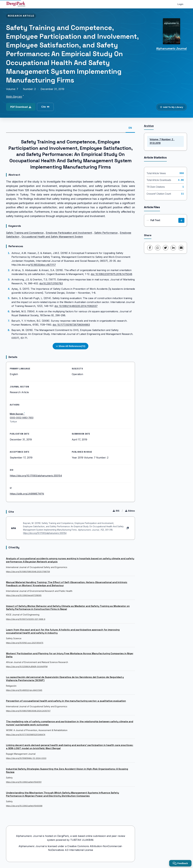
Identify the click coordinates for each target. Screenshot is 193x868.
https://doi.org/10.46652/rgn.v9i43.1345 (24, 690)
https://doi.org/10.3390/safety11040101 (24, 782)
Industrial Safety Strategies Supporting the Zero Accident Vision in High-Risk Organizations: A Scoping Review (67, 770)
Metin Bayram (14, 96)
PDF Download (21, 107)
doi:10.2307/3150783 (51, 283)
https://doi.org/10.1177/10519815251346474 (26, 735)
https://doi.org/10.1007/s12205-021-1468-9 (26, 619)
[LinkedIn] (173, 248)
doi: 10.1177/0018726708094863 (71, 325)
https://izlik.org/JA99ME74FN (27, 494)
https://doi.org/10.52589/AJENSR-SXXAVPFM (27, 667)
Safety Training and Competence (25, 233)
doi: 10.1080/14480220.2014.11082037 (76, 306)
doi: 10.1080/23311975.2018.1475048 (112, 274)
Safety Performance (106, 233)
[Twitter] (166, 248)
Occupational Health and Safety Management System (52, 237)
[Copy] (128, 528)
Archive (149, 126)
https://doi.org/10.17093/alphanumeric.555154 (36, 476)
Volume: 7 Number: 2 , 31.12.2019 (162, 141)
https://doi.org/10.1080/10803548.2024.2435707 (28, 711)
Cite (45, 107)
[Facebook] (150, 248)
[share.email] (181, 248)
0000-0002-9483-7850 (22, 418)
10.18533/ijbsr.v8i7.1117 (43, 265)
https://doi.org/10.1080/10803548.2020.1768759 (28, 572)
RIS (116, 511)
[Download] (181, 220)
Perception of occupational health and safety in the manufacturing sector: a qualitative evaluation (66, 701)
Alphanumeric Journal (172, 49)
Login (180, 4)
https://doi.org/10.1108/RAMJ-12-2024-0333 (26, 758)
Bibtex (130, 511)
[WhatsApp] (158, 248)
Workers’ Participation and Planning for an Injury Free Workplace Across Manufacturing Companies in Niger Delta (70, 655)
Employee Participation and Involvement (69, 233)
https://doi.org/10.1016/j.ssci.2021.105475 (25, 643)
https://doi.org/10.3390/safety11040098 (24, 806)
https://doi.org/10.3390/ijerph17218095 (24, 595)
